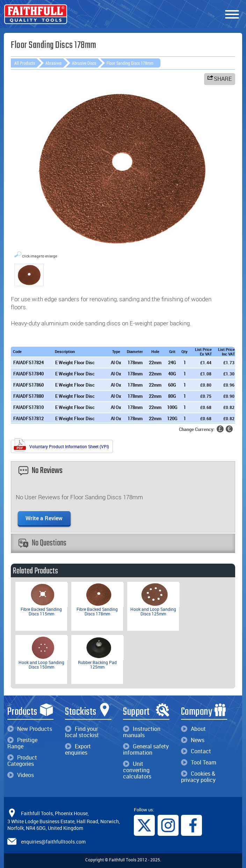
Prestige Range (22, 743)
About (193, 729)
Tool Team (199, 762)
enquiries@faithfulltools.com (53, 841)
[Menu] (232, 15)
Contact (196, 751)
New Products (30, 729)
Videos (21, 775)
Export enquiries (78, 749)
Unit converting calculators (137, 770)
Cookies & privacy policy (198, 777)
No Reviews (41, 471)
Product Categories (22, 761)
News (193, 740)
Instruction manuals (142, 732)
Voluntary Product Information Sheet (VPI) (61, 446)
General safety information (146, 749)
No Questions (42, 543)
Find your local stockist (82, 732)
